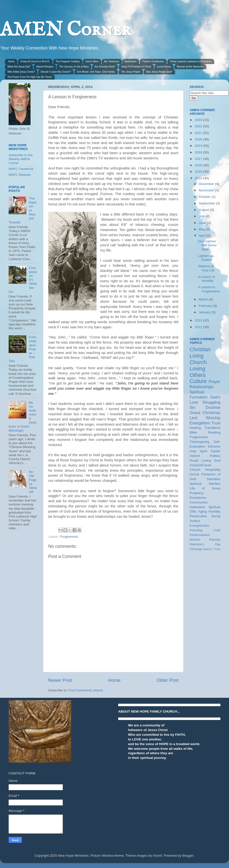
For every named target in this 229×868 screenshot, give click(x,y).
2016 (199, 165)
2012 (199, 327)
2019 (199, 146)
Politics (215, 456)
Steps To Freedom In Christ (136, 67)
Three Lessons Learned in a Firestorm (191, 61)
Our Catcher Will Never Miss (207, 245)
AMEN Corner (65, 30)
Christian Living (200, 353)
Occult (194, 474)
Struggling (211, 402)
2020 (199, 139)
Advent (195, 456)
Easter (216, 451)
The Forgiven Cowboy (68, 61)
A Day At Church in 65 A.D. (35, 61)
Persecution (198, 516)
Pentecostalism (200, 535)
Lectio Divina (164, 67)
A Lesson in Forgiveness (209, 289)
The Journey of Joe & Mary (74, 67)
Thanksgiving (199, 442)
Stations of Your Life (206, 268)
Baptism (208, 549)
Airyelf (157, 856)
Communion (199, 502)
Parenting (196, 530)
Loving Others (198, 372)
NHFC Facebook (21, 169)
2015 (199, 172)
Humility (214, 511)
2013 (199, 320)
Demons (214, 446)
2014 (199, 178)
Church (198, 362)
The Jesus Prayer (131, 72)
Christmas (211, 413)
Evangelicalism (200, 526)
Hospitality (213, 470)
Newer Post (60, 680)
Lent (194, 418)
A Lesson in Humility (207, 279)
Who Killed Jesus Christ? (21, 72)
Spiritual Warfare (205, 484)
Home (11, 61)
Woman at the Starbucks (190, 67)
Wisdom (195, 540)
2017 (199, 159)
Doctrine (213, 407)
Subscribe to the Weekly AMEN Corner (21, 159)
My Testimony (112, 61)
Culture (198, 381)
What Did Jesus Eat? (19, 67)
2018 (199, 152)
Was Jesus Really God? (159, 72)
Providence (198, 498)
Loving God (211, 460)
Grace (195, 413)
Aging (203, 511)
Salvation (213, 479)
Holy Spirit (198, 451)
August (204, 210)
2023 (199, 120)
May (202, 229)
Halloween (131, 61)
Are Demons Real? (105, 67)
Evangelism (200, 423)
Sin (192, 407)
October (205, 197)
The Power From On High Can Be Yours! (30, 77)
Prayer (214, 382)
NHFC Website (20, 175)
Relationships (202, 387)
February (206, 306)
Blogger (188, 856)
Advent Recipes (45, 67)
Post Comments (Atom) (86, 690)
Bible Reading (205, 432)
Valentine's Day (205, 544)
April (203, 236)
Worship (213, 418)
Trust (216, 423)
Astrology (196, 549)
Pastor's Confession (153, 61)
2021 (199, 133)
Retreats (215, 540)
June (203, 223)
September (207, 203)
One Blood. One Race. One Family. (96, 72)
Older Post (168, 680)
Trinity (217, 549)
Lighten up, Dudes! (206, 258)
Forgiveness (69, 537)
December (207, 184)
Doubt (194, 460)
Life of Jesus (205, 488)
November (207, 190)
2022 (199, 126)
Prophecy (197, 493)
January (205, 312)
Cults (217, 530)
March (204, 299)
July (202, 216)
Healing (195, 428)
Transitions (212, 428)
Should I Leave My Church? (56, 72)
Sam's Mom (92, 61)
